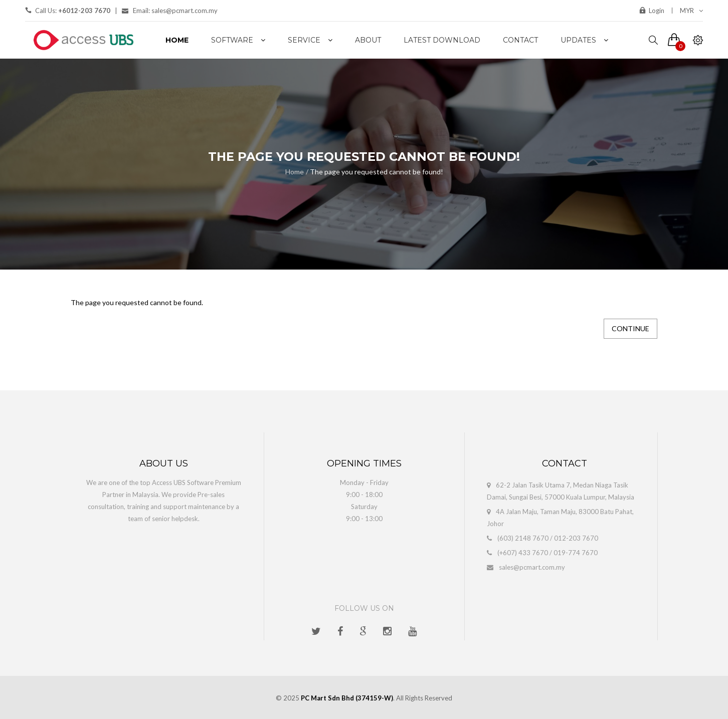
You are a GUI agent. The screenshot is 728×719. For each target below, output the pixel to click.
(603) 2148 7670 (523, 538)
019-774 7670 (576, 553)
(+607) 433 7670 (523, 553)
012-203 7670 (576, 538)
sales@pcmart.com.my (532, 567)
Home (295, 172)
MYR (691, 11)
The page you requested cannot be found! (377, 172)
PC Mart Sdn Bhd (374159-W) (347, 698)
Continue (630, 328)
